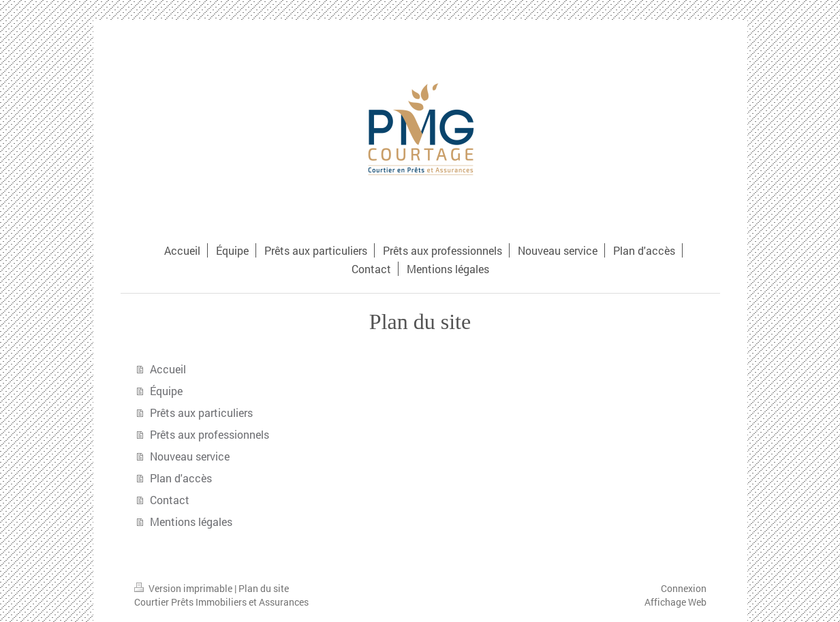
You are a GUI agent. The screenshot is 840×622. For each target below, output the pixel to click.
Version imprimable (184, 588)
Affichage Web (675, 602)
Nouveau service (190, 456)
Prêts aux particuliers (201, 413)
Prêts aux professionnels (209, 434)
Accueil (168, 369)
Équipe (166, 391)
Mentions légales (191, 522)
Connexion (684, 588)
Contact (170, 500)
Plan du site (264, 588)
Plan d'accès (181, 478)
